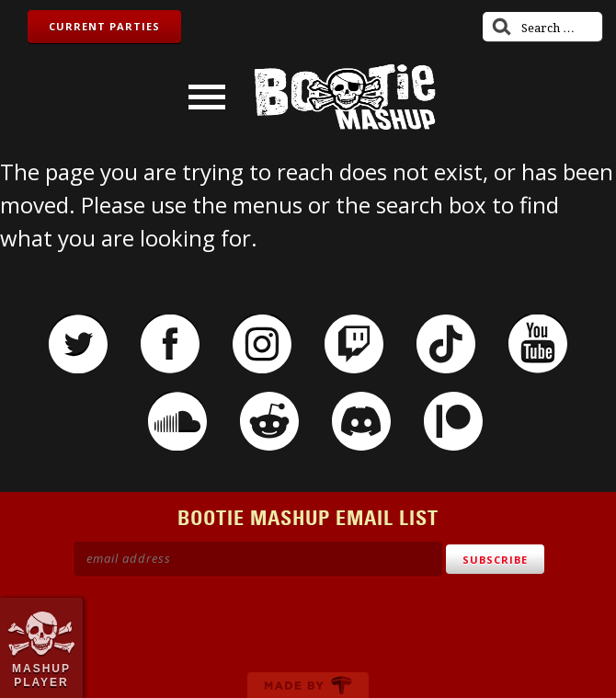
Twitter (78, 344)
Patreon (453, 421)
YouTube (538, 344)
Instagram (262, 344)
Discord (361, 421)
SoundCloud (177, 421)
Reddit (269, 421)
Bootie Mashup (345, 97)
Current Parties (104, 26)
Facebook (170, 344)
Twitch (354, 344)
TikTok (446, 344)
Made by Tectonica (308, 685)
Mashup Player (41, 675)
